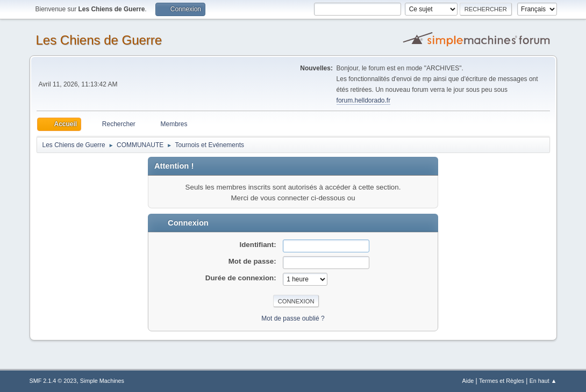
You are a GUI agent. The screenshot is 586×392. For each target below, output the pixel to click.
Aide (468, 381)
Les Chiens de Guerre (99, 40)
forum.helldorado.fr (364, 100)
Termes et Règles (502, 381)
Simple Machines (102, 381)
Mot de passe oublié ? (293, 318)
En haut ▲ (543, 381)
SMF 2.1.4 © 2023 (53, 381)
